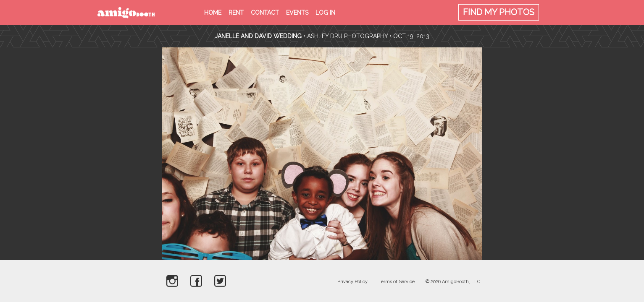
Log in (325, 13)
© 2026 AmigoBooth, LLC (453, 282)
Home (213, 13)
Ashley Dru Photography (347, 36)
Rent (236, 13)
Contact (265, 13)
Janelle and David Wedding (258, 36)
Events (297, 13)
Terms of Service (397, 282)
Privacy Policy (352, 282)
